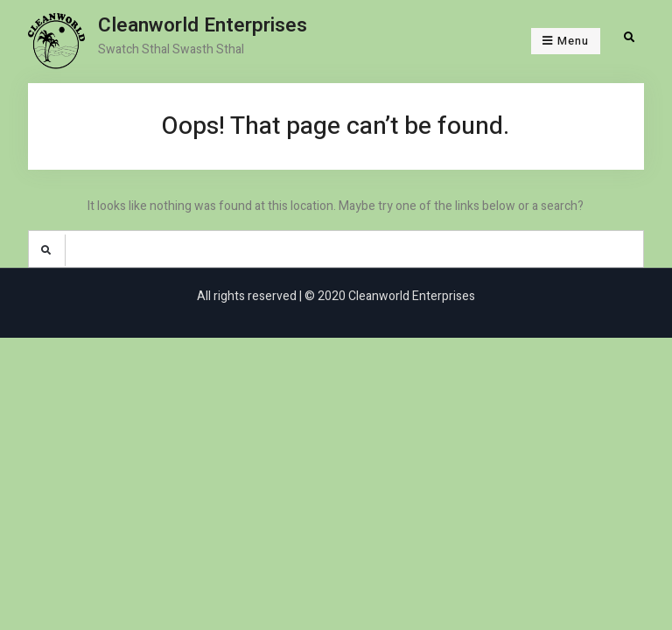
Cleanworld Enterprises (203, 25)
